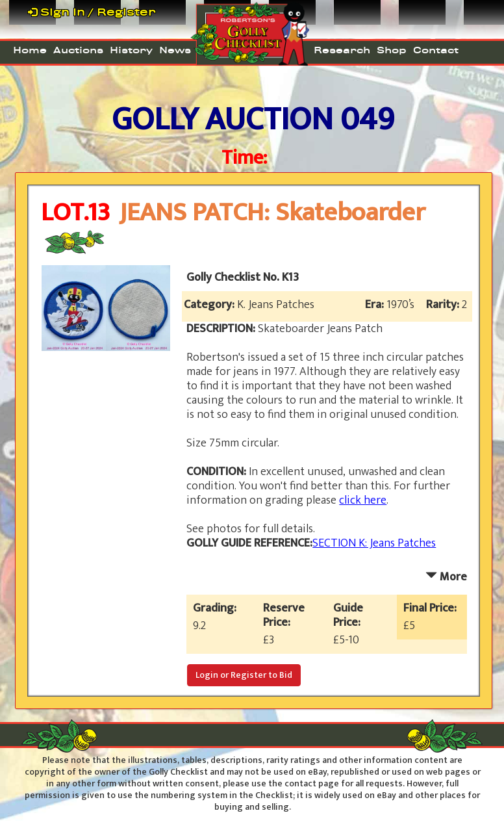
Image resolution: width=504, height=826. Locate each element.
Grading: (217, 608)
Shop (392, 50)
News (175, 50)
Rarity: (444, 305)
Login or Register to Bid (244, 675)
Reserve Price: (284, 615)
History (131, 50)
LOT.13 (75, 213)
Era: (376, 305)
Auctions (78, 50)
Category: (210, 305)
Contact (436, 50)
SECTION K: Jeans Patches (374, 543)
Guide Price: (349, 615)
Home (30, 50)
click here (363, 500)
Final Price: (433, 608)
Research (342, 50)
